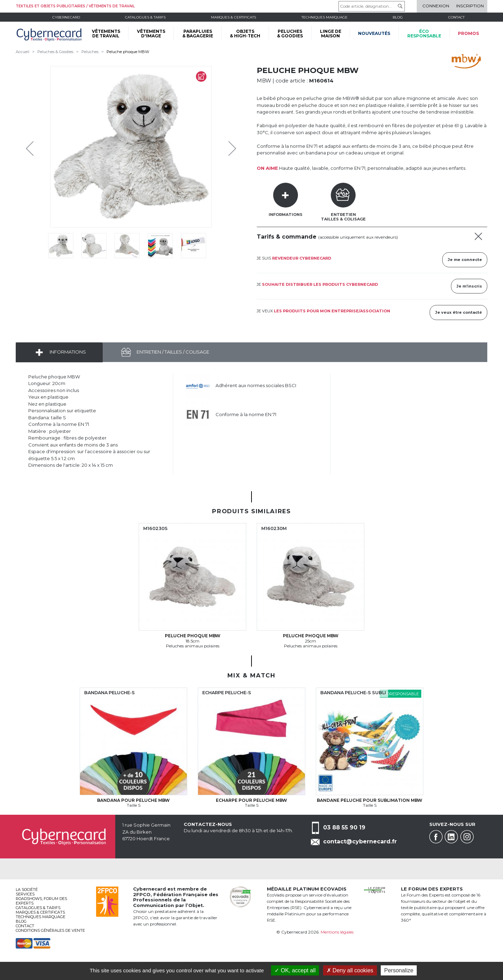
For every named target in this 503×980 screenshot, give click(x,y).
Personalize (399, 970)
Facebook (436, 837)
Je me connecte (465, 260)
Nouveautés (374, 33)
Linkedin (451, 837)
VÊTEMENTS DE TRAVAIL (106, 34)
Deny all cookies (350, 970)
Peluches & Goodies (55, 52)
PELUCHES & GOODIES (290, 34)
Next (227, 147)
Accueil (23, 52)
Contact (456, 17)
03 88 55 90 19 (344, 827)
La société (27, 890)
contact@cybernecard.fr (360, 841)
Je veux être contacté (459, 312)
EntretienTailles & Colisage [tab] (343, 217)
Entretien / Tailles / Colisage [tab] (172, 352)
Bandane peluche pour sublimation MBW (370, 800)
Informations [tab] (286, 215)
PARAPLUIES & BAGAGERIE (198, 34)
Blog (21, 921)
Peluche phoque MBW (128, 52)
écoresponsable (424, 34)
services (25, 894)
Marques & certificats (234, 17)
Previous (31, 147)
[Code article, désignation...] (372, 6)
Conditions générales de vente (50, 930)
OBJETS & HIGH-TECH (245, 34)
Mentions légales (337, 932)
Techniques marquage (325, 17)
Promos (468, 33)
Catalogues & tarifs (145, 17)
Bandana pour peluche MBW (133, 800)
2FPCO (142, 894)
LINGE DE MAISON (331, 34)
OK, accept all (295, 970)
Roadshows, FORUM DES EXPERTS (41, 901)
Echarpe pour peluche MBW (251, 800)
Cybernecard (66, 17)
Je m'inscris (469, 286)
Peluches (90, 52)
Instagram (467, 837)
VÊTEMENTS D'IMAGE (151, 34)
